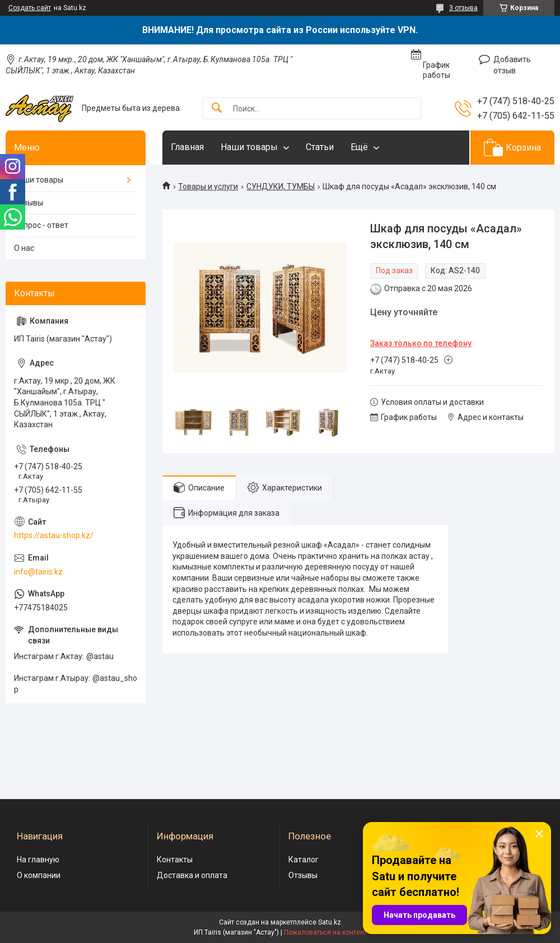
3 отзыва (463, 8)
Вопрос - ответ (41, 225)
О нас (24, 248)
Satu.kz (330, 922)
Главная (187, 147)
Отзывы (29, 203)
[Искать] (217, 108)
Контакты (175, 860)
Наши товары (249, 147)
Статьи (320, 147)
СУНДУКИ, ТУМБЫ (281, 186)
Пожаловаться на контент (325, 932)
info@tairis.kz (38, 572)
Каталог (304, 860)
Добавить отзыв (512, 65)
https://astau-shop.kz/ (54, 535)
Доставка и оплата (192, 875)
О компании (39, 875)
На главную (38, 860)
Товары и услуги (208, 186)
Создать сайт (30, 8)
